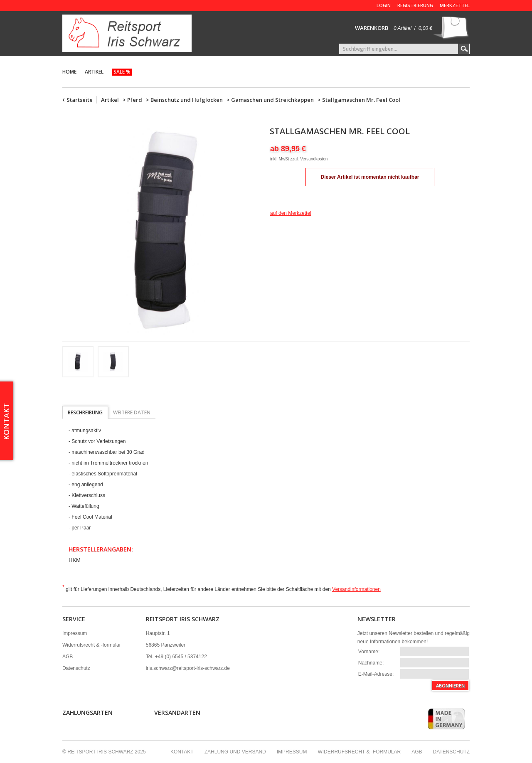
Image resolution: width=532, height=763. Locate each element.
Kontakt (182, 752)
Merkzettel (455, 5)
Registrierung (415, 5)
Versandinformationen (356, 589)
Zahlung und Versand (235, 752)
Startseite (80, 100)
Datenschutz (76, 668)
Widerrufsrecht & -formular (92, 645)
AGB (68, 657)
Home (69, 72)
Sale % (122, 72)
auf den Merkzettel (291, 213)
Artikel (94, 72)
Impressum (75, 633)
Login (384, 5)
